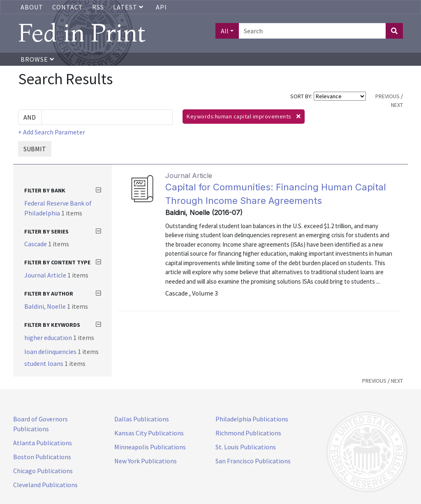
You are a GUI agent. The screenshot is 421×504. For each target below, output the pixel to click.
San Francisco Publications (253, 461)
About (32, 7)
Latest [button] (129, 7)
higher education (49, 338)
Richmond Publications (248, 433)
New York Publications (146, 461)
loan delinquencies (51, 351)
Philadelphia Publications (252, 419)
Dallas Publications (142, 419)
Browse (37, 59)
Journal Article (46, 275)
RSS (98, 7)
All (225, 31)
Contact (68, 7)
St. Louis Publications (246, 447)
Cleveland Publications (45, 485)
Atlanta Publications (43, 443)
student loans (44, 363)
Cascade (36, 244)
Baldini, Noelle (46, 306)
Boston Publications (42, 457)
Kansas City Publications (149, 433)
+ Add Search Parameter (52, 132)
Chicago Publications (43, 471)
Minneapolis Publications (150, 447)
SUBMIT (35, 149)
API (161, 7)
